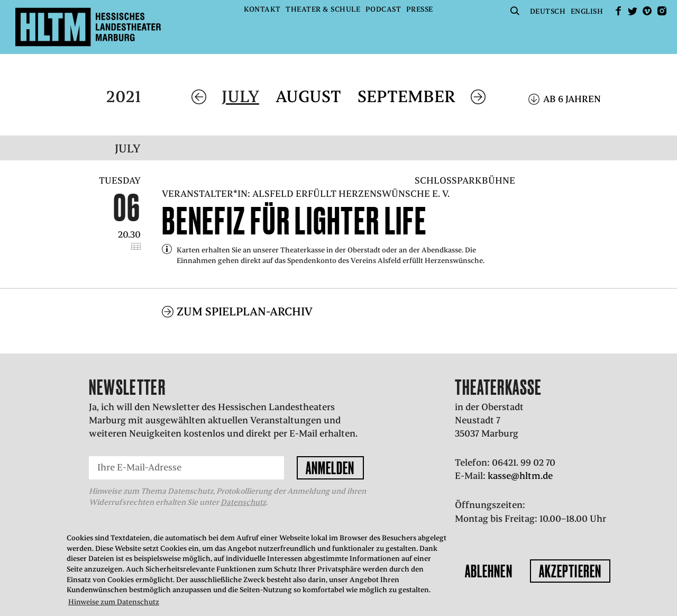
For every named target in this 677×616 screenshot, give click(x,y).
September (406, 97)
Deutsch (548, 11)
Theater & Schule (323, 9)
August (308, 97)
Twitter (633, 11)
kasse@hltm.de (520, 476)
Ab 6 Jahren (572, 99)
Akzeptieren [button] (570, 571)
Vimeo (647, 11)
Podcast (383, 9)
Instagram (662, 11)
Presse (420, 9)
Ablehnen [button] (489, 571)
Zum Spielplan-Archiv (245, 311)
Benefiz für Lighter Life (294, 221)
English (587, 11)
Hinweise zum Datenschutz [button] (114, 602)
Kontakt (262, 9)
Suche (515, 11)
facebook (618, 11)
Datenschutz (243, 502)
